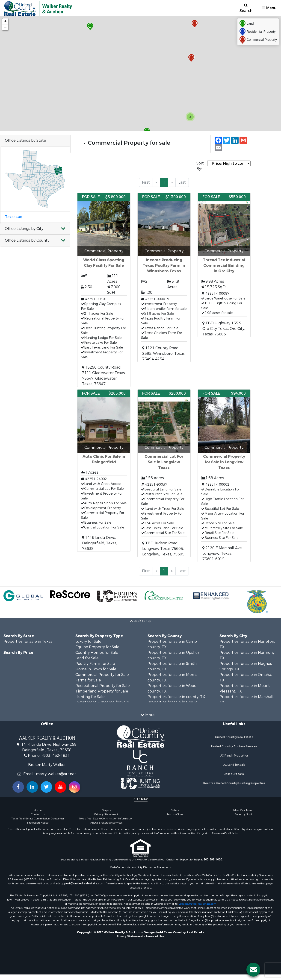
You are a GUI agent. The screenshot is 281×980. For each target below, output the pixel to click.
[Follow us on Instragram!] (74, 787)
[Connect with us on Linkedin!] (32, 787)
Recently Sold (243, 814)
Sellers (175, 810)
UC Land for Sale (234, 765)
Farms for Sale (88, 680)
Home (38, 810)
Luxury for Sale (88, 641)
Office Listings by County (27, 240)
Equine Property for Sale (97, 647)
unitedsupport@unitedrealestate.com (77, 883)
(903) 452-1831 (56, 756)
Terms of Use (175, 814)
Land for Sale (87, 658)
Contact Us (38, 814)
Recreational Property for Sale (103, 686)
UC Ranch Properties (234, 756)
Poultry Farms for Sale (95, 664)
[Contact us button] (253, 970)
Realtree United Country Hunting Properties (234, 783)
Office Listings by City (24, 229)
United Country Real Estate (234, 737)
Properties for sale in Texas (28, 641)
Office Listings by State (25, 140)
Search (246, 8)
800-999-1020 (213, 860)
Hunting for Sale (90, 697)
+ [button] (5, 21)
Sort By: (200, 166)
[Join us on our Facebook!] (18, 787)
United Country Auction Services (234, 746)
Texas (13, 217)
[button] (35, 229)
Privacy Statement (106, 814)
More (148, 715)
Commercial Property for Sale (102, 675)
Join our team (234, 774)
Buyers (106, 810)
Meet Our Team (243, 810)
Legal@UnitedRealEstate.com (198, 904)
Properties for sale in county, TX (176, 697)
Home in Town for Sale (96, 669)
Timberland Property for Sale (102, 691)
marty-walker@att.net (56, 774)
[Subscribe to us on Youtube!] (60, 787)
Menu (269, 8)
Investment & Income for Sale (102, 702)
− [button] (5, 27)
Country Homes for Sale (97, 653)
